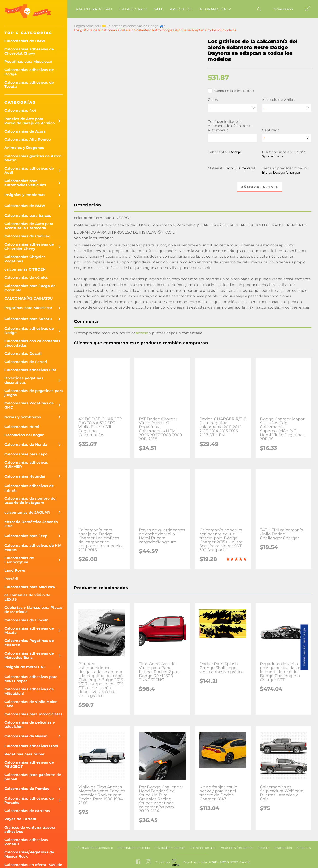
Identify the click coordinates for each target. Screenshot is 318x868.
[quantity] (287, 138)
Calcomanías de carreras (27, 811)
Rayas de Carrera (20, 819)
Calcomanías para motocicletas (33, 714)
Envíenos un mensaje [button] (304, 647)
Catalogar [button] (133, 9)
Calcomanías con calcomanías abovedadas (32, 343)
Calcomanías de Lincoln (26, 620)
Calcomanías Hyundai (25, 476)
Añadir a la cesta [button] (260, 187)
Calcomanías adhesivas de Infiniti (29, 488)
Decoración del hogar (24, 435)
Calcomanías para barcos (28, 216)
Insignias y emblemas (25, 195)
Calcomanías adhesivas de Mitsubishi (29, 691)
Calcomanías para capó (26, 454)
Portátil (11, 579)
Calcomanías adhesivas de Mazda (29, 630)
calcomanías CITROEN (25, 269)
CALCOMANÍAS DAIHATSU (29, 298)
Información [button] (215, 9)
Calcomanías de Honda (26, 445)
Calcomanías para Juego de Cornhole (30, 288)
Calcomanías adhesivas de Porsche (29, 801)
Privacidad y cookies (170, 848)
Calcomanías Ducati (23, 354)
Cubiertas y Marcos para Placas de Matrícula (34, 610)
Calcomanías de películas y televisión (30, 724)
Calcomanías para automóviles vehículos (25, 183)
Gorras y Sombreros (23, 417)
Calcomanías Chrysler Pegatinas (25, 259)
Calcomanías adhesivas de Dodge (29, 72)
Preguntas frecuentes (236, 848)
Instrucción (283, 848)
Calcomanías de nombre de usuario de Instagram (30, 501)
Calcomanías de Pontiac (27, 789)
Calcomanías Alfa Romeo (28, 139)
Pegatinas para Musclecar (28, 62)
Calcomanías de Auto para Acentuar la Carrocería (29, 226)
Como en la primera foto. (231, 91)
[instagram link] (148, 862)
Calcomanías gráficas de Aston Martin (33, 158)
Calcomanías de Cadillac (27, 236)
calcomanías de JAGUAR (27, 512)
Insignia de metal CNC (25, 667)
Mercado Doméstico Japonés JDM (31, 524)
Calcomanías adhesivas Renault (26, 842)
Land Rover (15, 570)
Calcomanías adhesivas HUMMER (26, 465)
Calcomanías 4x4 (20, 110)
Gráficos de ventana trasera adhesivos (30, 830)
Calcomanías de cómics (26, 277)
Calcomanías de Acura (25, 131)
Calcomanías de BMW (25, 41)
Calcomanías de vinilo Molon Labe (31, 704)
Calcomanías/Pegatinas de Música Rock (29, 854)
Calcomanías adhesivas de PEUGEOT (29, 764)
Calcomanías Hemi (22, 427)
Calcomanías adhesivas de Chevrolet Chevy (29, 51)
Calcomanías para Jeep (26, 536)
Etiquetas (304, 848)
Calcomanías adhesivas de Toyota (29, 84)
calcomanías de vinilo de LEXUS (27, 597)
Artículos (181, 9)
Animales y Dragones (24, 148)
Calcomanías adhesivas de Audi (29, 171)
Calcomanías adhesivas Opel (31, 746)
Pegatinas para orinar (25, 754)
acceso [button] (142, 333)
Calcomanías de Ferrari (26, 362)
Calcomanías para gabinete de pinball (33, 777)
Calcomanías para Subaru (28, 319)
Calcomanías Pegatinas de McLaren (29, 643)
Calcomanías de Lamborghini (19, 560)
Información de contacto (94, 848)
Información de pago (134, 848)
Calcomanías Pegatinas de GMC (29, 405)
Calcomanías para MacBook (30, 587)
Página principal (95, 9)
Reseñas (264, 848)
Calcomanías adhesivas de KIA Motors (33, 548)
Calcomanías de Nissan (26, 736)
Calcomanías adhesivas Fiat (30, 370)
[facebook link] (138, 862)
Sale (159, 9)
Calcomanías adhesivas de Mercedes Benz (29, 655)
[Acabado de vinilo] (287, 108)
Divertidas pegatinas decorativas (24, 380)
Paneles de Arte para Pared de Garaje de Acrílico (29, 121)
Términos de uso (203, 848)
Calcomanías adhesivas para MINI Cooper (31, 679)
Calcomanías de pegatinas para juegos (34, 393)
